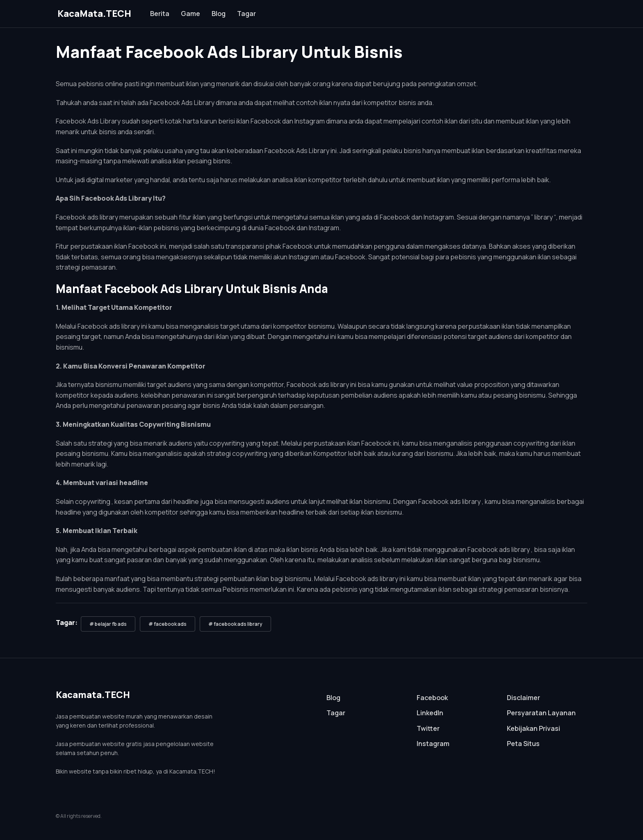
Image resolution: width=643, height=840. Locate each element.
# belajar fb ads (108, 624)
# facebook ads (168, 624)
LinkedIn (430, 713)
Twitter (428, 728)
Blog (219, 14)
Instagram (433, 744)
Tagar (246, 14)
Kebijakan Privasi (534, 728)
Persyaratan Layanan (541, 713)
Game (190, 14)
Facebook (432, 698)
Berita (160, 14)
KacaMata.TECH (94, 14)
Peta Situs (523, 744)
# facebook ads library (235, 624)
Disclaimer (523, 698)
